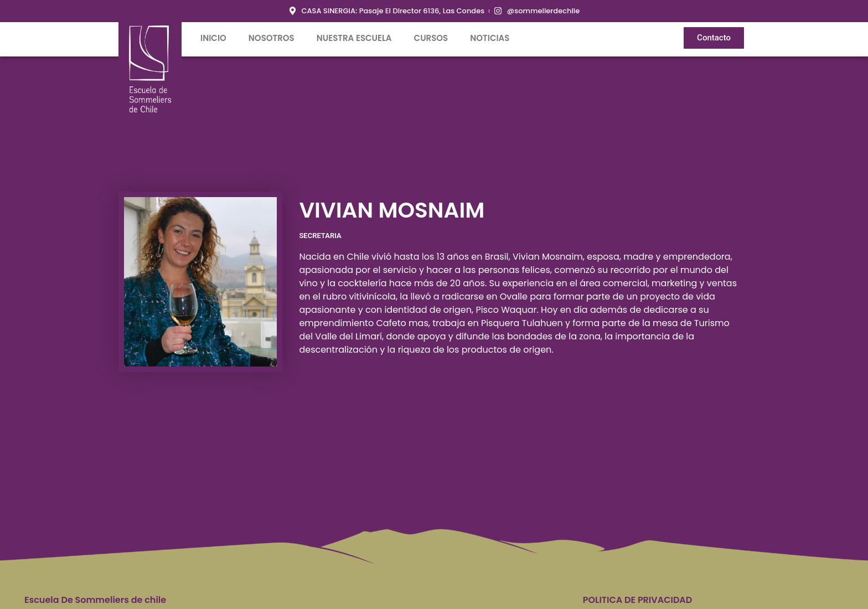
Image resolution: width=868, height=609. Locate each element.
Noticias (490, 38)
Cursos (431, 38)
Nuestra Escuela (354, 38)
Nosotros (272, 38)
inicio (213, 38)
